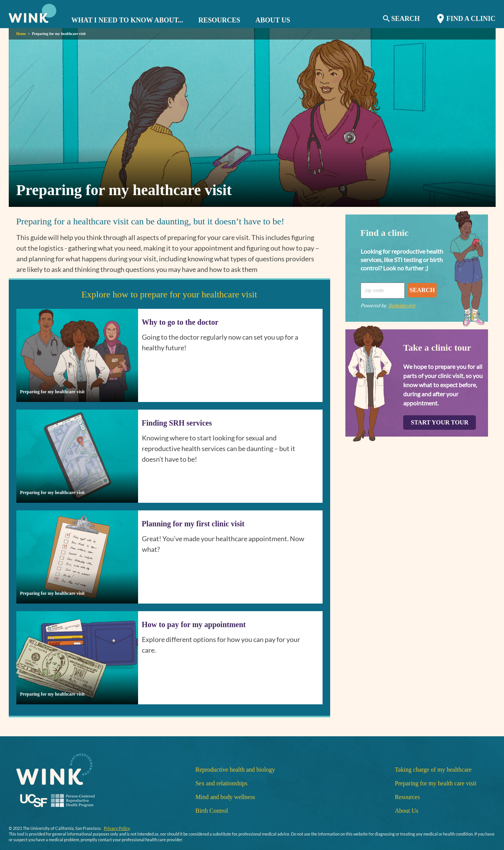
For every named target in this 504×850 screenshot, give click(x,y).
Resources (407, 797)
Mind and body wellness (225, 797)
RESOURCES (219, 20)
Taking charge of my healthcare (433, 770)
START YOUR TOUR (440, 422)
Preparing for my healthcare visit (59, 34)
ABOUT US (273, 20)
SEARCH (422, 290)
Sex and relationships (222, 783)
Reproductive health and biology (235, 770)
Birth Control (212, 811)
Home (21, 34)
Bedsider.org (402, 305)
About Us (407, 811)
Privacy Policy (117, 828)
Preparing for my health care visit (436, 783)
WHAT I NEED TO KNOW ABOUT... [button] (127, 20)
